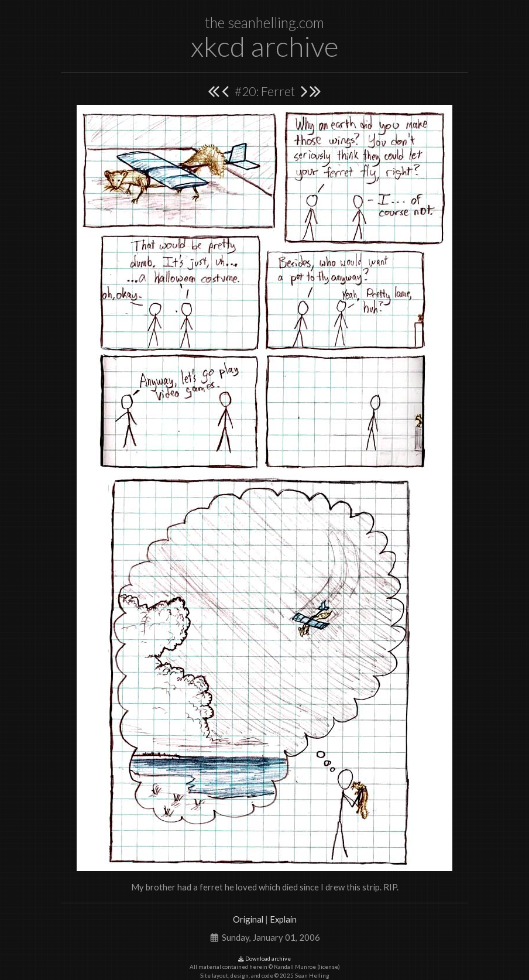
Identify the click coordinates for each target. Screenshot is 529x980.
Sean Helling (312, 976)
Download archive (264, 959)
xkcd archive (265, 46)
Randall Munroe (295, 967)
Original (248, 919)
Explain (283, 919)
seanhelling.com (276, 23)
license (329, 967)
